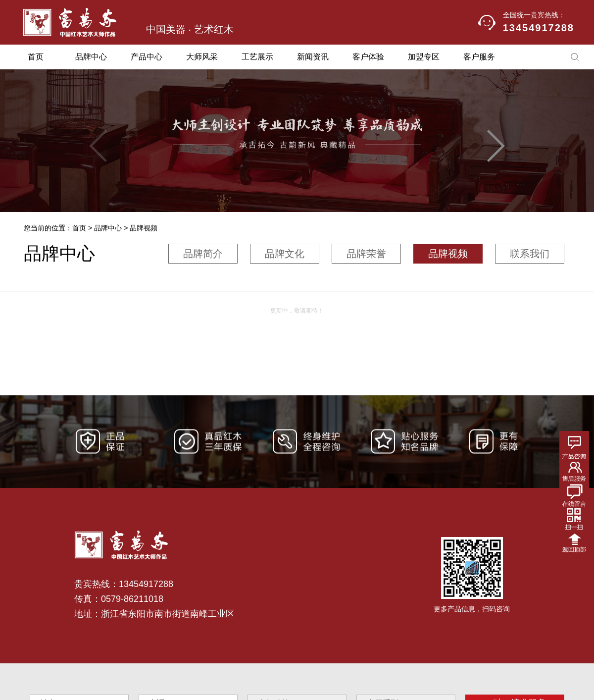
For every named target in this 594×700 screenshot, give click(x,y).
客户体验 (368, 57)
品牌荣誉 (366, 254)
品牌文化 (285, 254)
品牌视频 (448, 254)
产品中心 (147, 57)
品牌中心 (91, 57)
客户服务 (479, 57)
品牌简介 (203, 254)
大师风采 (202, 57)
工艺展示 (257, 57)
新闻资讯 (313, 57)
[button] (496, 146)
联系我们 (530, 254)
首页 (36, 57)
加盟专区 (424, 57)
